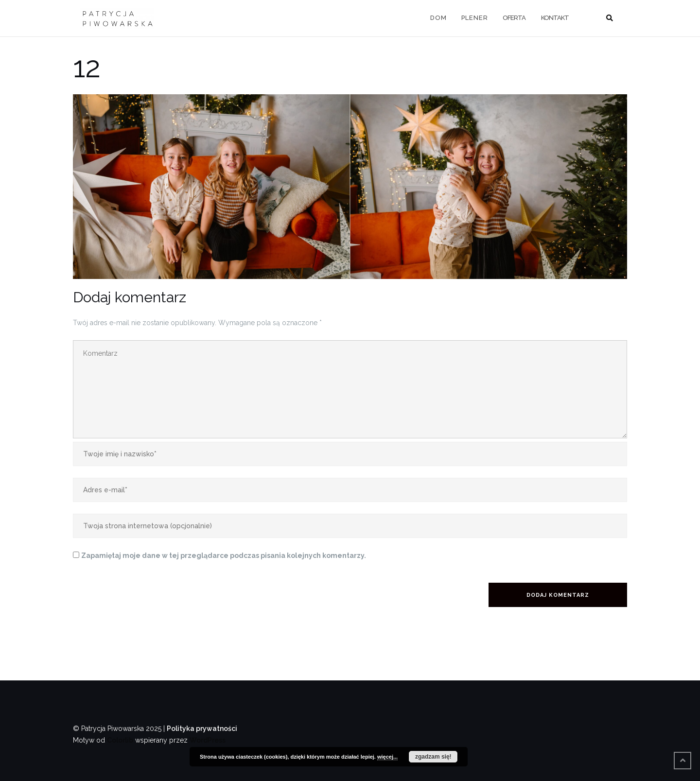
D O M (438, 18)
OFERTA (514, 18)
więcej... (387, 757)
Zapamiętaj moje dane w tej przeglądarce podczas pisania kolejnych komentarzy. (224, 555)
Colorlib (120, 740)
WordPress (208, 740)
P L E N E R (474, 18)
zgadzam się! (433, 757)
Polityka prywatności (202, 729)
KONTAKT (555, 18)
